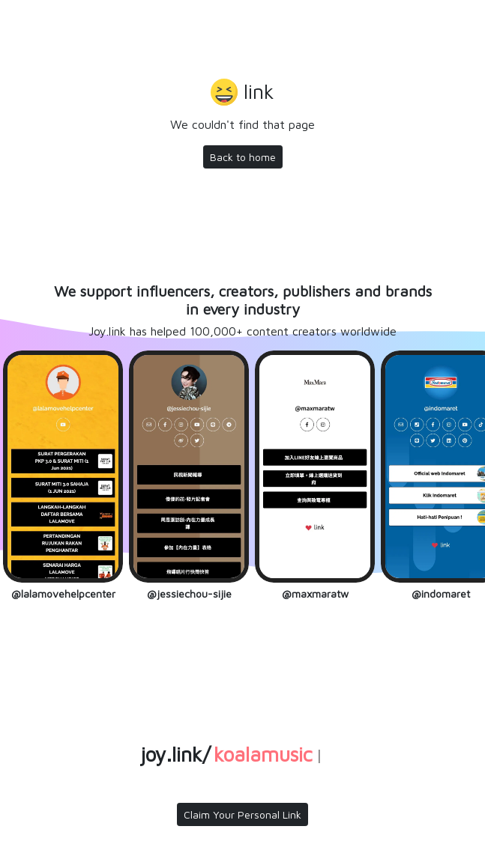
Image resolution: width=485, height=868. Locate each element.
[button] (242, 94)
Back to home (243, 157)
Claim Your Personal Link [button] (242, 814)
